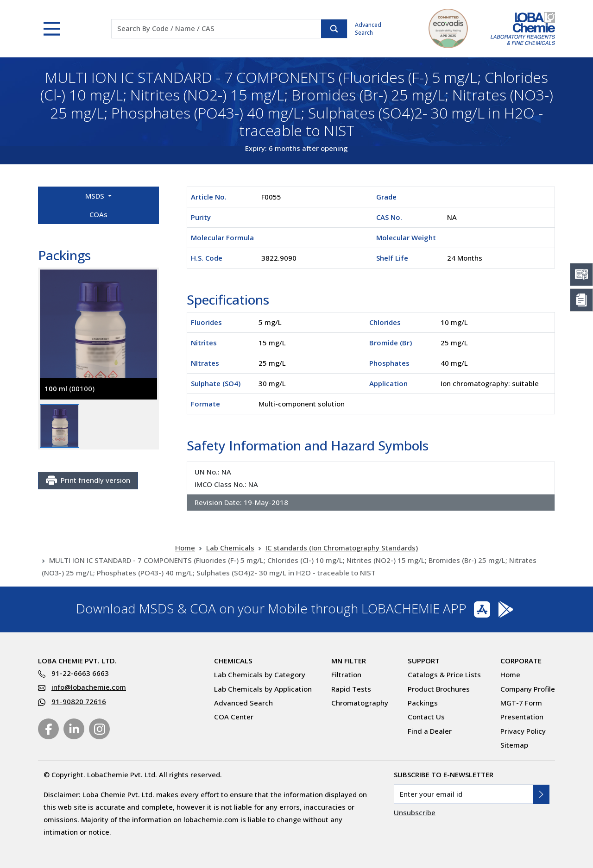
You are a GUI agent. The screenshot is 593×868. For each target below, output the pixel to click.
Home (185, 548)
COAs (98, 214)
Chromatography (360, 703)
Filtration (346, 674)
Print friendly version (88, 481)
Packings (423, 703)
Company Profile (528, 689)
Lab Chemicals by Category (260, 674)
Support (424, 661)
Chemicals (233, 661)
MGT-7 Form (521, 703)
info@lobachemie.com (89, 687)
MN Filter (349, 661)
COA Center (234, 717)
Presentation (522, 717)
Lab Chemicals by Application (263, 689)
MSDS (96, 196)
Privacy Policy (523, 731)
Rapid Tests (351, 689)
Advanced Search (368, 29)
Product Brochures (439, 689)
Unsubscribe (415, 812)
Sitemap (514, 745)
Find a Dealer (430, 731)
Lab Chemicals (230, 548)
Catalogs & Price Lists (444, 674)
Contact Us (426, 717)
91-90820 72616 (79, 701)
